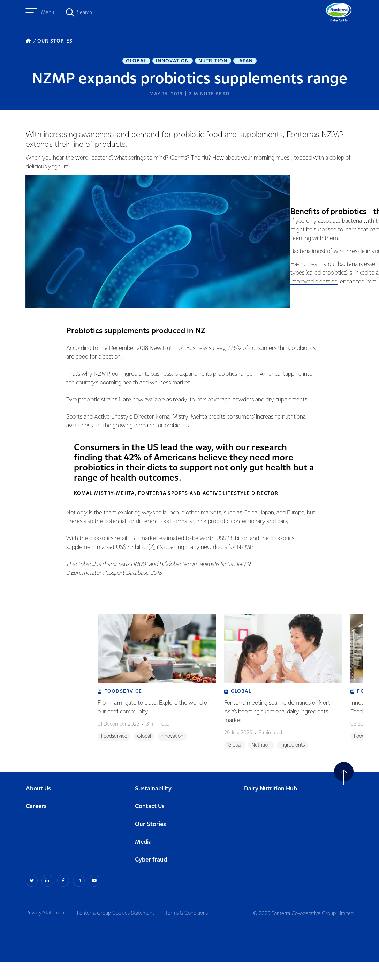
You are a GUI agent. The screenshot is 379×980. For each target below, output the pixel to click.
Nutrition (213, 61)
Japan (245, 61)
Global (136, 61)
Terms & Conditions (189, 932)
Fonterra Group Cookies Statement (117, 932)
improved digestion (306, 297)
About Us (38, 807)
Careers (36, 825)
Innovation (173, 61)
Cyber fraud (151, 878)
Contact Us (150, 825)
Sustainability (153, 807)
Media (143, 861)
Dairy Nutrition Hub (271, 807)
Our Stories (150, 843)
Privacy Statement (46, 932)
